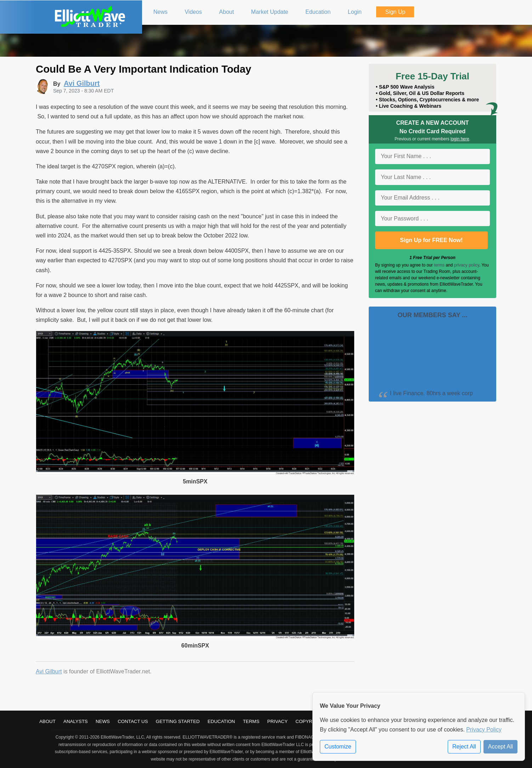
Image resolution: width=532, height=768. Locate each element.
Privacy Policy (484, 730)
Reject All (464, 747)
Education (221, 721)
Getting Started (178, 721)
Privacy (278, 721)
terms (439, 265)
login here (460, 139)
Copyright (309, 721)
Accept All (500, 747)
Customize (338, 747)
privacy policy (467, 265)
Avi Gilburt (49, 671)
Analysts (76, 721)
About (47, 721)
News (103, 721)
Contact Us (133, 721)
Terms (251, 721)
